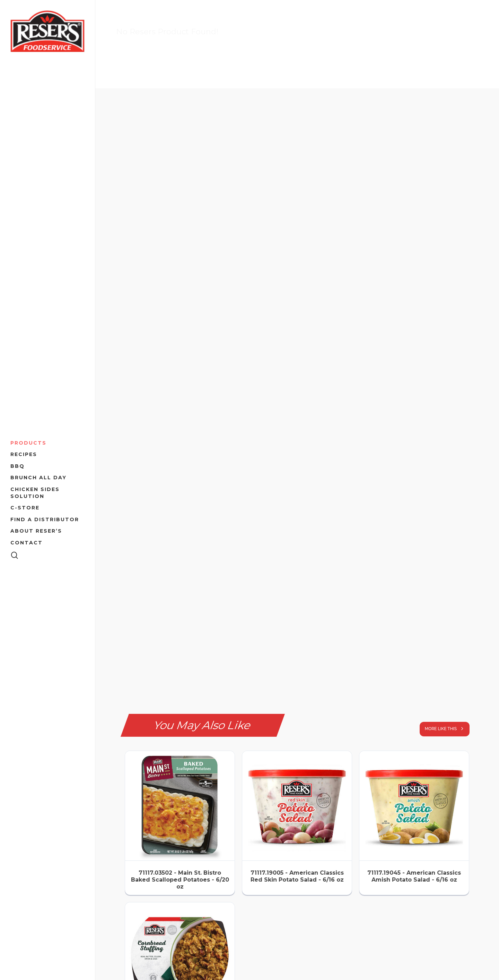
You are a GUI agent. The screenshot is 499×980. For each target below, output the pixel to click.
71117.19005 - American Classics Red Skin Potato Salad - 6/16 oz (297, 876)
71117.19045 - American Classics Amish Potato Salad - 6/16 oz (414, 876)
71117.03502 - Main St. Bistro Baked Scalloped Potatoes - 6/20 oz (180, 880)
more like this (446, 728)
